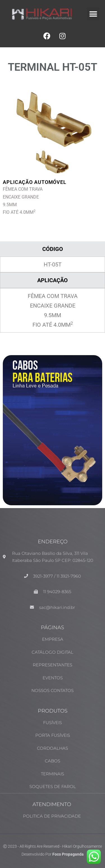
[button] (93, 14)
